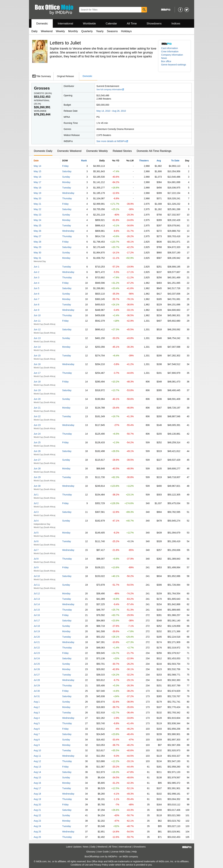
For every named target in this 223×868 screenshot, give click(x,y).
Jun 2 (37, 272)
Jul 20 (37, 637)
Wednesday (68, 193)
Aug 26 (37, 837)
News (164, 58)
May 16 (38, 177)
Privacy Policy (101, 865)
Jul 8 (36, 559)
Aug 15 (37, 777)
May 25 (38, 225)
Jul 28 (37, 680)
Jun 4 (37, 283)
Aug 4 (37, 718)
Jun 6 (37, 294)
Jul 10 (37, 576)
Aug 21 (37, 810)
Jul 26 (37, 669)
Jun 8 (37, 305)
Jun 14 (37, 347)
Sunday (66, 177)
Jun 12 (37, 329)
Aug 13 (37, 767)
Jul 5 (36, 533)
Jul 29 (37, 685)
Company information (172, 55)
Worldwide (89, 24)
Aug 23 (37, 821)
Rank (84, 161)
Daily (35, 31)
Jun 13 (37, 338)
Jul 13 (37, 599)
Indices (176, 24)
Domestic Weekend (69, 151)
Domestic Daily (43, 151)
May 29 (38, 247)
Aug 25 (37, 832)
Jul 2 (36, 503)
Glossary (91, 852)
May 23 (38, 215)
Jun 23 (37, 425)
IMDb (125, 857)
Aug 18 (37, 794)
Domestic (42, 24)
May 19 (38, 193)
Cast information (170, 48)
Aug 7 (37, 734)
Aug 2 (37, 707)
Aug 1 (37, 702)
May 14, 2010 (103, 111)
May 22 (38, 209)
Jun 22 (37, 416)
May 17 (38, 182)
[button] (175, 66)
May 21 (38, 204)
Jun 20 (37, 399)
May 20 (38, 198)
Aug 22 (37, 815)
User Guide (103, 852)
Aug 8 (37, 740)
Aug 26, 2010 (119, 111)
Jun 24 (37, 434)
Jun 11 (37, 321)
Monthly (73, 31)
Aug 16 (37, 783)
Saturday (67, 171)
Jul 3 (36, 512)
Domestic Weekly (97, 151)
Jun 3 (37, 277)
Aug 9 (37, 745)
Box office (166, 61)
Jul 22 (37, 648)
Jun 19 (37, 390)
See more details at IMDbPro (112, 141)
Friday (65, 166)
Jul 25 (37, 664)
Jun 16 (37, 364)
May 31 (38, 258)
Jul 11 (37, 585)
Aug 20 (37, 805)
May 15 (38, 171)
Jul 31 (37, 696)
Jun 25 (37, 442)
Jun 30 (37, 486)
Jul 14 (37, 604)
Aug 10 (37, 750)
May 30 (38, 253)
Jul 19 (37, 631)
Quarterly (87, 31)
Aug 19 (37, 799)
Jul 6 (36, 541)
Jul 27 (37, 675)
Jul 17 (37, 621)
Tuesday (67, 188)
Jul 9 (36, 567)
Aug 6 (37, 729)
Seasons (112, 31)
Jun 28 (37, 469)
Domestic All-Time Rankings (154, 151)
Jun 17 (37, 373)
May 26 (38, 231)
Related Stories (122, 151)
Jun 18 (37, 382)
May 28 (38, 242)
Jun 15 (37, 356)
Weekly (60, 31)
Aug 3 (37, 713)
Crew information (170, 51)
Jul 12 (37, 593)
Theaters (144, 161)
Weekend (47, 31)
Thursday (67, 198)
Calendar (111, 24)
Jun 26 (37, 451)
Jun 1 (37, 267)
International (65, 24)
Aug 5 (37, 723)
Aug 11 (37, 756)
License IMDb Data (120, 852)
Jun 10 (37, 315)
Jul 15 (37, 610)
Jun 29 (37, 477)
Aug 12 (37, 761)
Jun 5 (37, 288)
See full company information (110, 90)
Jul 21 (37, 642)
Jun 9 (37, 310)
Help (134, 852)
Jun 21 (37, 408)
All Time (132, 24)
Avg (159, 161)
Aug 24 (37, 826)
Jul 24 (37, 658)
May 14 (38, 166)
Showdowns (154, 24)
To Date (175, 161)
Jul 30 (37, 691)
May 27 (38, 236)
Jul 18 (37, 626)
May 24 (38, 220)
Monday (66, 182)
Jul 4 (36, 521)
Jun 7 (37, 299)
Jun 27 (37, 460)
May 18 (38, 188)
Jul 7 (36, 550)
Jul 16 (37, 615)
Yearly (100, 31)
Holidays (126, 31)
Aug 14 (37, 772)
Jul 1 (36, 495)
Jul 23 (37, 653)
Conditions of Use (80, 865)
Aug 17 (37, 788)
